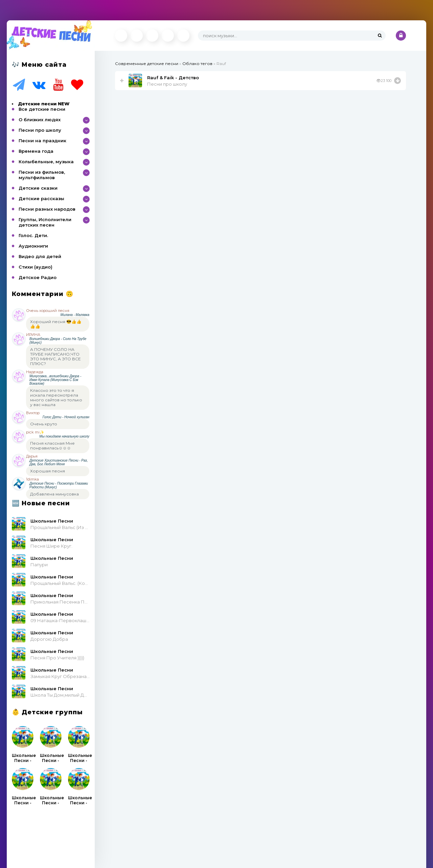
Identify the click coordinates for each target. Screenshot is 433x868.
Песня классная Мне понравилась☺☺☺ (52, 446)
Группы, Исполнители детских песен (45, 222)
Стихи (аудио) (36, 267)
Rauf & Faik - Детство (173, 78)
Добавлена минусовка (54, 494)
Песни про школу (40, 130)
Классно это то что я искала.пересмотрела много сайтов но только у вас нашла (56, 397)
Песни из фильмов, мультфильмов (42, 175)
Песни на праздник (42, 141)
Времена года (36, 151)
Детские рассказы (41, 198)
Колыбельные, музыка (46, 162)
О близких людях (40, 120)
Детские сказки (38, 188)
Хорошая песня (48, 471)
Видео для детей (40, 256)
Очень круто (44, 424)
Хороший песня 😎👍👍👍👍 (56, 324)
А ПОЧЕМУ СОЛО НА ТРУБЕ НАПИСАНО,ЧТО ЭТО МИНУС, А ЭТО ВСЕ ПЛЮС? (55, 356)
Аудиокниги (33, 246)
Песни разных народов (47, 209)
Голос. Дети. (33, 235)
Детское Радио (38, 277)
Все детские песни (42, 109)
